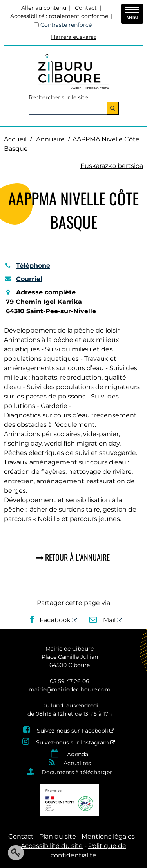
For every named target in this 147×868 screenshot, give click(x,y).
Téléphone (27, 266)
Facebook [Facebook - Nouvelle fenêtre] (50, 620)
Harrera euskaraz (74, 37)
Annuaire (50, 139)
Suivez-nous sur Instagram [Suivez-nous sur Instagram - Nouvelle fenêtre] (73, 742)
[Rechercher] (113, 108)
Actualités (77, 763)
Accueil (15, 139)
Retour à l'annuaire (77, 557)
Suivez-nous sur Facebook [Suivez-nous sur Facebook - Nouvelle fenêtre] (73, 731)
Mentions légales (108, 836)
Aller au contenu (44, 8)
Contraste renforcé (66, 25)
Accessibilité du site (52, 846)
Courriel (23, 279)
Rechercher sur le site (58, 97)
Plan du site (58, 836)
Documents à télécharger (77, 772)
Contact (86, 8)
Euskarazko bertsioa (112, 166)
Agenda (78, 754)
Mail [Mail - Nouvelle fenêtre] (103, 620)
